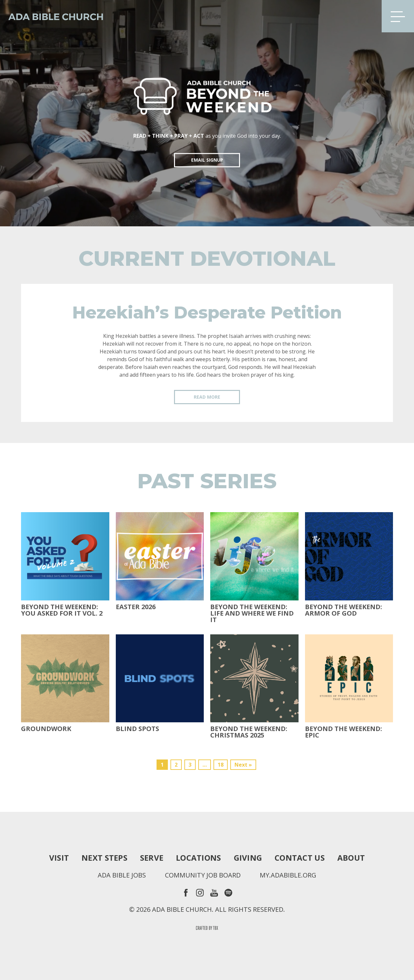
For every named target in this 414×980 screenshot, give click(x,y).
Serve (152, 858)
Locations (198, 858)
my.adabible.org (288, 875)
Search (366, 16)
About (351, 858)
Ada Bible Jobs (122, 875)
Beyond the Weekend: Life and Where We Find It (252, 613)
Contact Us (300, 858)
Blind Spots (137, 729)
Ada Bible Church (52, 16)
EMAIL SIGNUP (207, 160)
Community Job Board (203, 875)
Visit (59, 858)
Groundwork (46, 729)
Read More (207, 397)
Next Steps (104, 858)
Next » (243, 765)
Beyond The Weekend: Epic (343, 732)
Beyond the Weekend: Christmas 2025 (249, 732)
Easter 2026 (136, 607)
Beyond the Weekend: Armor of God (343, 610)
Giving (248, 858)
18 (221, 765)
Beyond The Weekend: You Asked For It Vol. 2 (62, 610)
